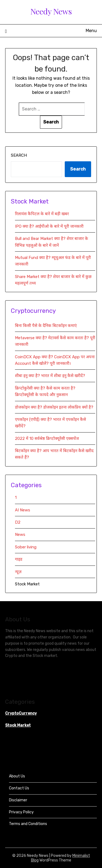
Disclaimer (18, 800)
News (20, 535)
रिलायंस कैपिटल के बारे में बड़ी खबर (42, 214)
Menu (91, 31)
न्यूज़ (18, 572)
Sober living (26, 547)
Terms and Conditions (28, 824)
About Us (17, 776)
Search (19, 155)
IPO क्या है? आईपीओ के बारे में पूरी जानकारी (49, 226)
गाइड (19, 559)
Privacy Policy (21, 812)
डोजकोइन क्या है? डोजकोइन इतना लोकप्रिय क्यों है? (54, 407)
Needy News (51, 11)
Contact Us (19, 788)
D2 (18, 522)
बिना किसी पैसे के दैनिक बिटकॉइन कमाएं (46, 326)
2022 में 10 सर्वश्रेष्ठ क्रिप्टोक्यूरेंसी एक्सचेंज (47, 438)
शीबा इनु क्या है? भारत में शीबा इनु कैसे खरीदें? (50, 376)
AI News (23, 510)
